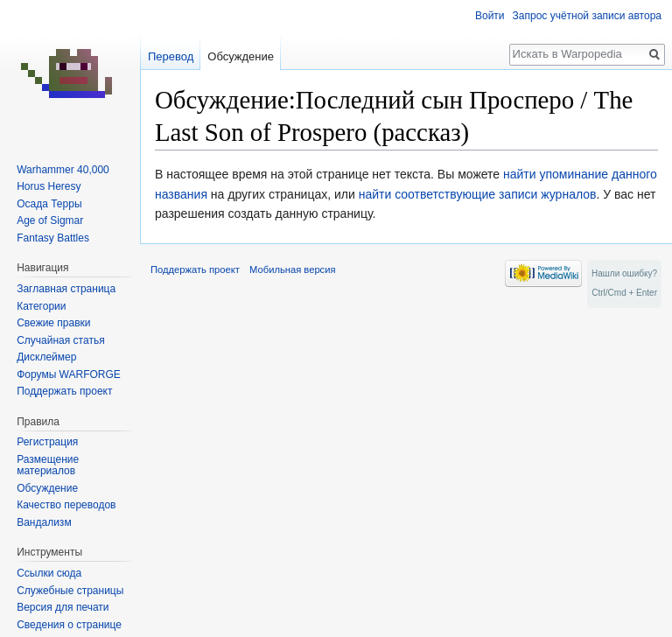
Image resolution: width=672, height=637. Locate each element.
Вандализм (44, 522)
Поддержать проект (64, 391)
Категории (41, 306)
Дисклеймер (46, 357)
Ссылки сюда (49, 573)
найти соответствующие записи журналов (478, 194)
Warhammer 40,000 (63, 170)
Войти (490, 16)
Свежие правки (53, 323)
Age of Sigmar (50, 220)
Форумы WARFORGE (69, 374)
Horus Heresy (49, 186)
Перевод (171, 56)
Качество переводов (66, 505)
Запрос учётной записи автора (587, 16)
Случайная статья (60, 340)
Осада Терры (49, 204)
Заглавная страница (66, 289)
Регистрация (47, 442)
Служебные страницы (70, 591)
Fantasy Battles (53, 238)
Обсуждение (241, 56)
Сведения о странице (69, 625)
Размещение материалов (48, 465)
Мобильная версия (292, 269)
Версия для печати (63, 607)
